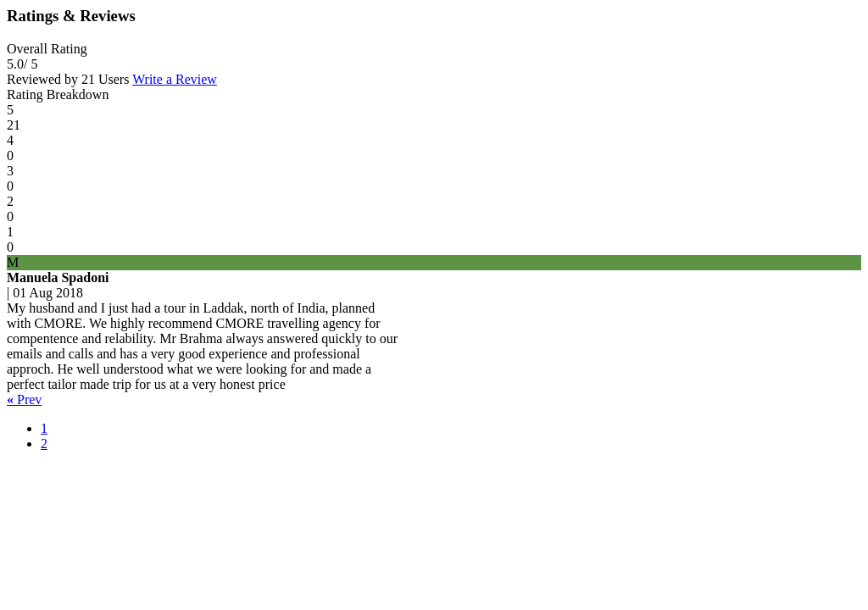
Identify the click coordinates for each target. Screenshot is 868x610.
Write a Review (175, 79)
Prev (24, 399)
